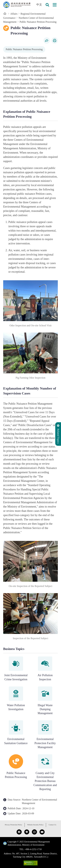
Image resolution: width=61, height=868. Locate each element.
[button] (47, 5)
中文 (39, 5)
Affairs (14, 14)
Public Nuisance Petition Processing (38, 22)
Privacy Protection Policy (13, 825)
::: (2, 2)
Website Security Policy (35, 825)
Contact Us (52, 825)
